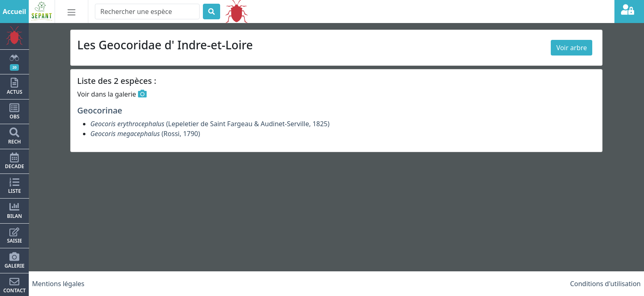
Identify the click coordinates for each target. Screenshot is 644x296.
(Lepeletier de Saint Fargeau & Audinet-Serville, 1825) (210, 124)
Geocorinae (100, 110)
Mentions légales (58, 284)
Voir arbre (572, 48)
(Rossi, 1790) (145, 134)
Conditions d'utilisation (605, 284)
